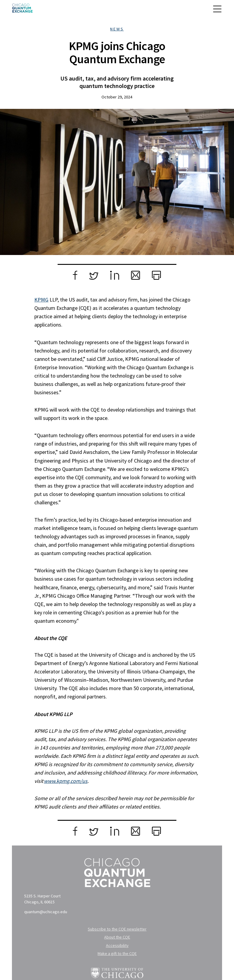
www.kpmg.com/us (66, 781)
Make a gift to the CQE (117, 953)
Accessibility (117, 945)
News (117, 29)
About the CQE (117, 937)
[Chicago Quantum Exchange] (22, 10)
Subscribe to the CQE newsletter (117, 929)
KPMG (41, 300)
